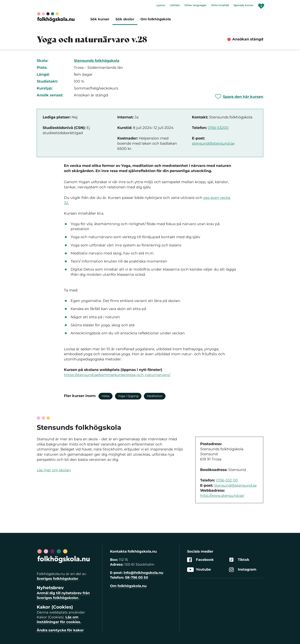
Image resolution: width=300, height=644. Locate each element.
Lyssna (161, 5)
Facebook (200, 560)
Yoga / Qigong (128, 396)
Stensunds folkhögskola (97, 61)
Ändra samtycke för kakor (60, 630)
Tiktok (239, 560)
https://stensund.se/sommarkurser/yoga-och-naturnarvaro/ (117, 375)
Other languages (195, 5)
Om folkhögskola (156, 19)
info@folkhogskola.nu (143, 573)
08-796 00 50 (137, 578)
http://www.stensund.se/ (222, 496)
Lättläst (175, 5)
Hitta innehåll (220, 5)
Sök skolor (125, 19)
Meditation (155, 396)
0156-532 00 (227, 480)
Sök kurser (100, 19)
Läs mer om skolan (54, 470)
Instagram (243, 570)
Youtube (199, 570)
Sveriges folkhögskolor (57, 579)
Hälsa (106, 396)
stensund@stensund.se (213, 143)
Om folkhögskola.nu (128, 586)
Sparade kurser (244, 5)
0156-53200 (218, 128)
